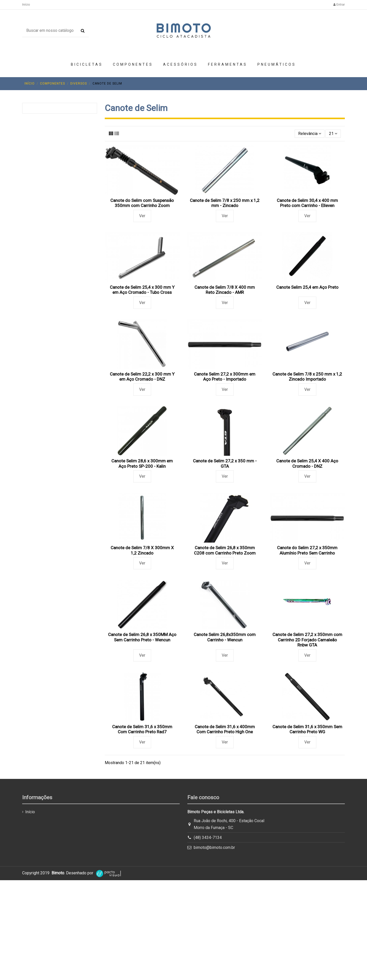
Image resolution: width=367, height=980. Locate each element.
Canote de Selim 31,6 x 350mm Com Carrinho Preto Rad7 (142, 729)
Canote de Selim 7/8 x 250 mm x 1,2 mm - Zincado (225, 203)
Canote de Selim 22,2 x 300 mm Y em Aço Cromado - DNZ (142, 377)
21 (333, 134)
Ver (142, 216)
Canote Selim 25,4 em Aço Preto (307, 287)
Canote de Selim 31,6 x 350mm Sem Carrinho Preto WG (307, 729)
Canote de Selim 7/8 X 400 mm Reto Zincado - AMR (225, 290)
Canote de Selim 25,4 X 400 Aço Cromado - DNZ (307, 463)
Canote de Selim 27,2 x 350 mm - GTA (225, 463)
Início (26, 5)
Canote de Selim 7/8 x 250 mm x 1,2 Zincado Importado (307, 377)
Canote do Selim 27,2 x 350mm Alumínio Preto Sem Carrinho (307, 550)
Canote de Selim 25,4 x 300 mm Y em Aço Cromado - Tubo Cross (142, 290)
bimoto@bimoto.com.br (214, 847)
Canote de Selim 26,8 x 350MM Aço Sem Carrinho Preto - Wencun (142, 637)
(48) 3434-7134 (208, 838)
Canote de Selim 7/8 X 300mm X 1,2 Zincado (142, 550)
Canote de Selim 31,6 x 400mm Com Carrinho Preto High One (225, 729)
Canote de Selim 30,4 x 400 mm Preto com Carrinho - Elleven (307, 203)
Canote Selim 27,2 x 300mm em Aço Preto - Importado (225, 377)
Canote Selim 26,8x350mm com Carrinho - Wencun (225, 637)
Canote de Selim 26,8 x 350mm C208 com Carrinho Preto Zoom (225, 550)
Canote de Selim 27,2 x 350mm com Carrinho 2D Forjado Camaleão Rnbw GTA (307, 640)
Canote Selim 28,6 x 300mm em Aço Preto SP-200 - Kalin (142, 463)
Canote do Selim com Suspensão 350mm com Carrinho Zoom (142, 203)
